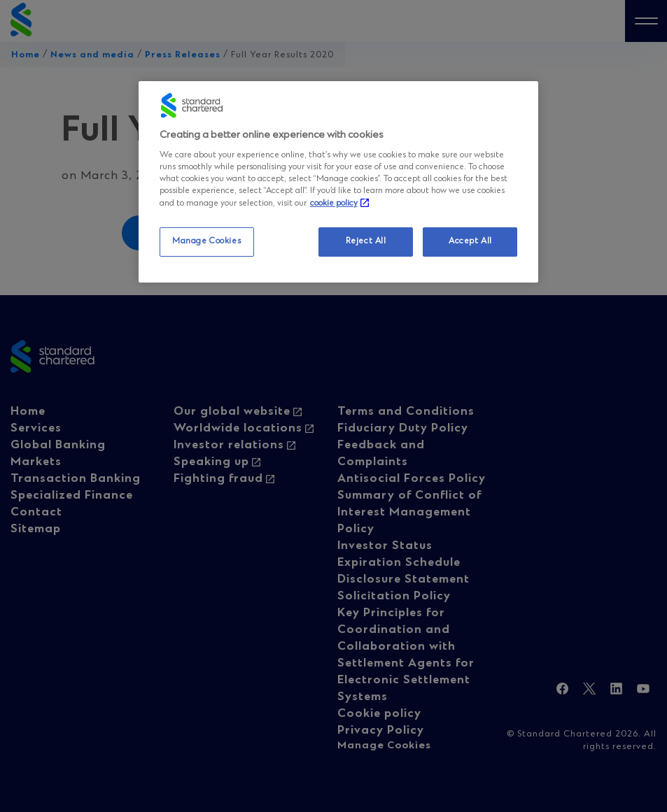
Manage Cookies (206, 241)
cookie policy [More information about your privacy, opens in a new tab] (334, 204)
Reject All (366, 241)
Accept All (470, 241)
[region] (339, 182)
